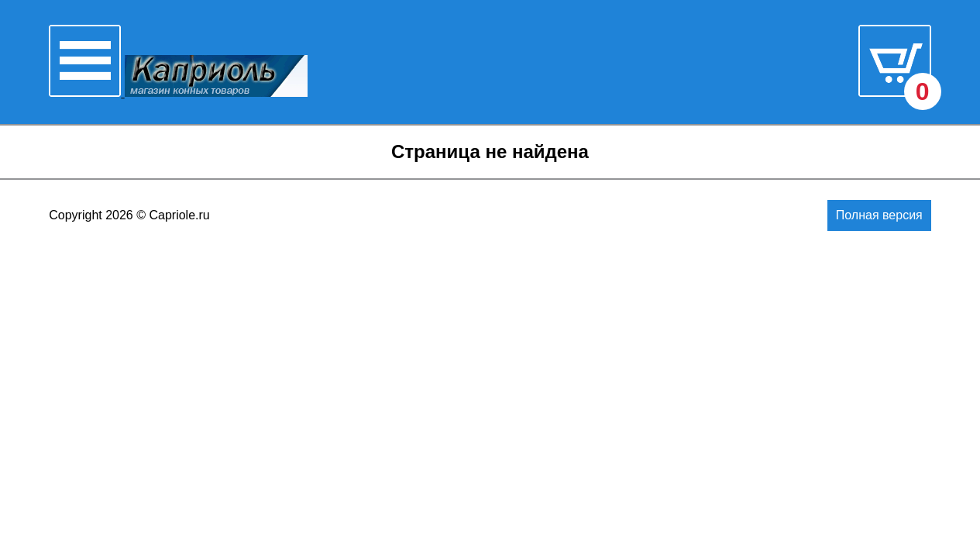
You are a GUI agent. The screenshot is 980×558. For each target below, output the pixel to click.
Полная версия (879, 215)
